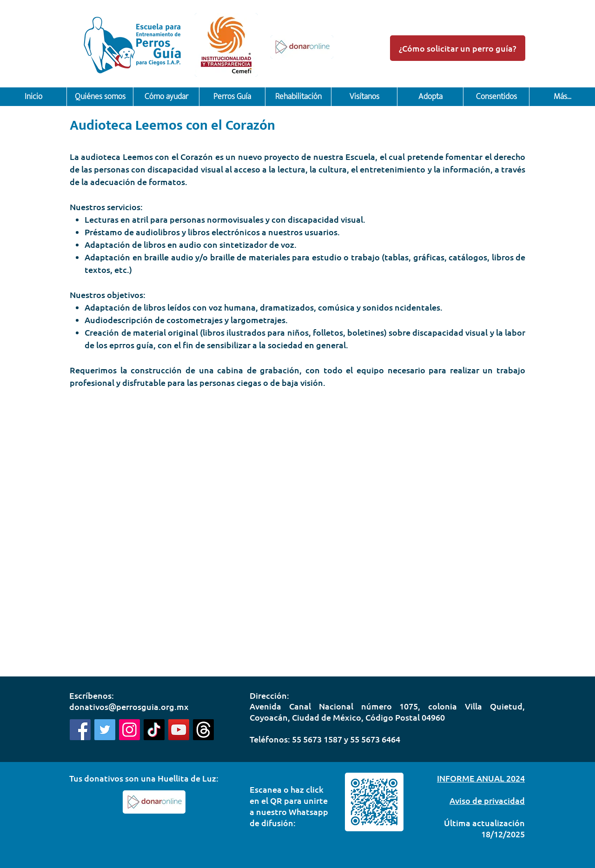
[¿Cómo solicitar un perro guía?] (458, 48)
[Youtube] (179, 730)
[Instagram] (129, 730)
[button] (100, 97)
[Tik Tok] (154, 730)
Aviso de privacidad (487, 800)
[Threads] (203, 730)
